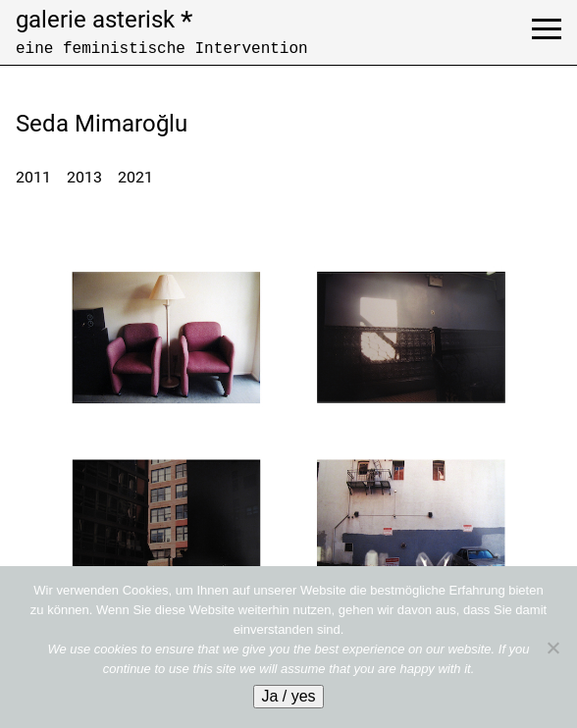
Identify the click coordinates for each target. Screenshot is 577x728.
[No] (552, 648)
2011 (33, 177)
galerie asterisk (104, 20)
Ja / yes (288, 696)
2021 (135, 177)
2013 (84, 177)
